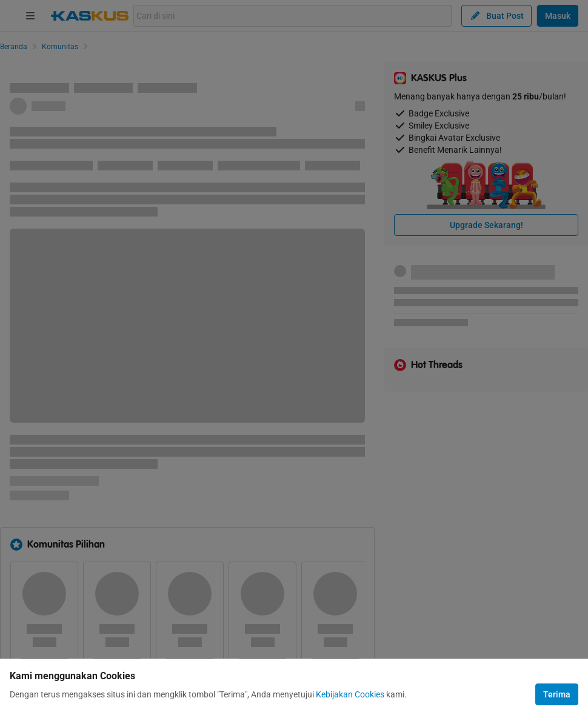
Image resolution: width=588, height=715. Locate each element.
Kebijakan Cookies (350, 694)
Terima (557, 694)
